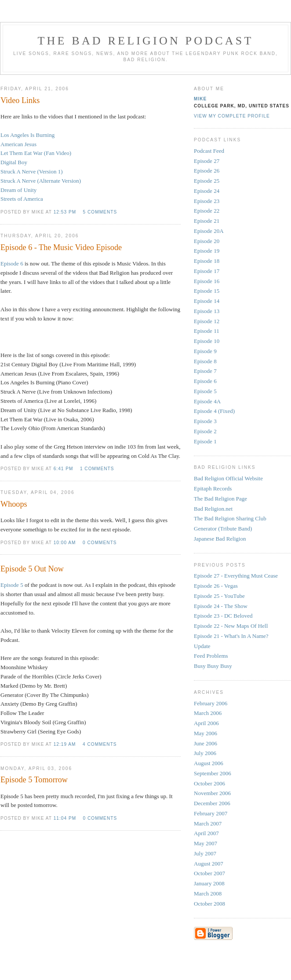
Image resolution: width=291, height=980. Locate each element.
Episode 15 (207, 291)
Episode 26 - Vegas (216, 586)
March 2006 (208, 713)
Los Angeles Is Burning (27, 135)
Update (202, 646)
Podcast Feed (209, 151)
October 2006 (209, 783)
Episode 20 (207, 241)
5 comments (100, 212)
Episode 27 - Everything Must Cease (236, 576)
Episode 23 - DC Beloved (223, 616)
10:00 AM (65, 543)
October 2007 (209, 873)
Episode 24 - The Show (221, 606)
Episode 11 (207, 331)
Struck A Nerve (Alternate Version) (41, 181)
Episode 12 (207, 321)
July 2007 (205, 853)
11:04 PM (65, 818)
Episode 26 (207, 171)
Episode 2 (205, 431)
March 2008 (208, 893)
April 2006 (206, 723)
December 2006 (212, 803)
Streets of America (22, 199)
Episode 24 (207, 191)
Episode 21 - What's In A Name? (231, 636)
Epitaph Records (213, 488)
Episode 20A (209, 231)
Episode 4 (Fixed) (214, 411)
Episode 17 (207, 271)
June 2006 (206, 743)
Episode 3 (205, 421)
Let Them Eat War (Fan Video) (36, 153)
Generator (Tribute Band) (223, 529)
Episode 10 (207, 341)
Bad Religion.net (213, 509)
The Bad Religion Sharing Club (230, 518)
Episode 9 (205, 351)
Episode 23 (207, 201)
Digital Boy (14, 162)
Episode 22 (207, 211)
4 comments (100, 744)
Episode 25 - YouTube (219, 596)
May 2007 (206, 843)
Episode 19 (207, 251)
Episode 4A (207, 401)
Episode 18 (207, 261)
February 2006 (211, 703)
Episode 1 (205, 441)
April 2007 (206, 833)
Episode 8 (205, 361)
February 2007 (211, 813)
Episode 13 (207, 311)
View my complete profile (232, 116)
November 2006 (212, 793)
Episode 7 (205, 371)
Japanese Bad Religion (220, 539)
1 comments (97, 469)
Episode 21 (207, 221)
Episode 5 (12, 585)
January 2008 (209, 883)
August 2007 (209, 864)
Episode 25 (207, 181)
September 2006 (213, 773)
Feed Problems (211, 656)
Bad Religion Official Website (228, 478)
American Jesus (18, 144)
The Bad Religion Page (220, 499)
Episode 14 (207, 301)
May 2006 (206, 733)
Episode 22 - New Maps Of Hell (231, 626)
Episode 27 (207, 161)
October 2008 (209, 904)
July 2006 (205, 753)
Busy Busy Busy (213, 666)
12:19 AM (65, 744)
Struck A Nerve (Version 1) (32, 171)
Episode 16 (207, 281)
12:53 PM (65, 212)
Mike (200, 99)
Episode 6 (12, 263)
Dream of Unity (18, 190)
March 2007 (208, 823)
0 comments (100, 543)
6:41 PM (64, 469)
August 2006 (209, 763)
